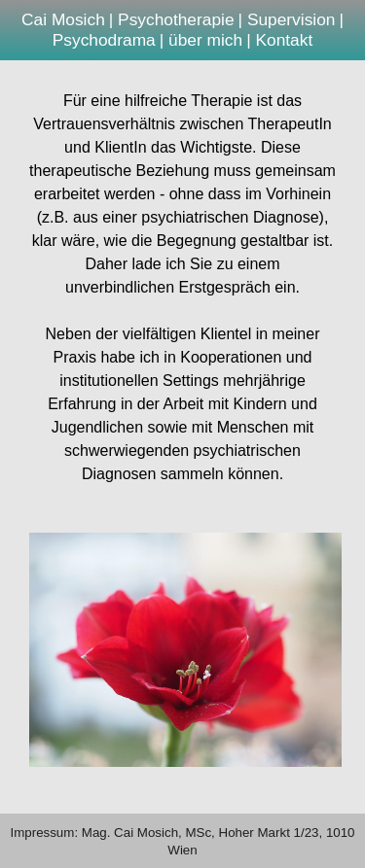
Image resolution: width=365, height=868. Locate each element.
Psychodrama (104, 40)
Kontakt (284, 40)
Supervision (292, 19)
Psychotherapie (176, 19)
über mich (205, 40)
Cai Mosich (63, 19)
